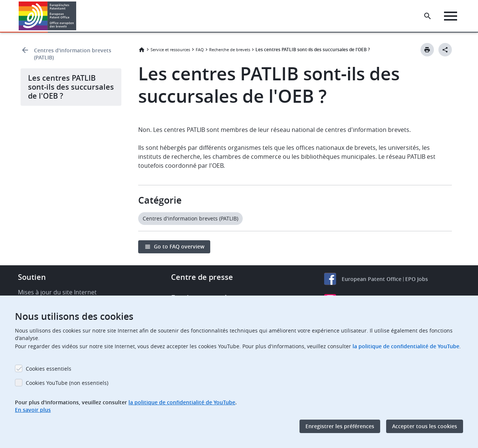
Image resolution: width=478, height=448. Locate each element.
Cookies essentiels (49, 369)
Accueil (142, 50)
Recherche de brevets (230, 50)
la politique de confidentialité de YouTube (406, 346)
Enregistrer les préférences (340, 426)
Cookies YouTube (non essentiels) (67, 383)
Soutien (32, 277)
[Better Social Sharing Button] (445, 50)
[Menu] (451, 16)
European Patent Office (372, 279)
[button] (77, 16)
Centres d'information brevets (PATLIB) (73, 54)
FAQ (200, 50)
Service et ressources (170, 50)
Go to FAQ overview (179, 246)
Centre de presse (202, 277)
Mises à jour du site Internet (57, 292)
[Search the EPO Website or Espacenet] (428, 16)
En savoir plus (33, 410)
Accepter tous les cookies (425, 426)
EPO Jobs (417, 279)
